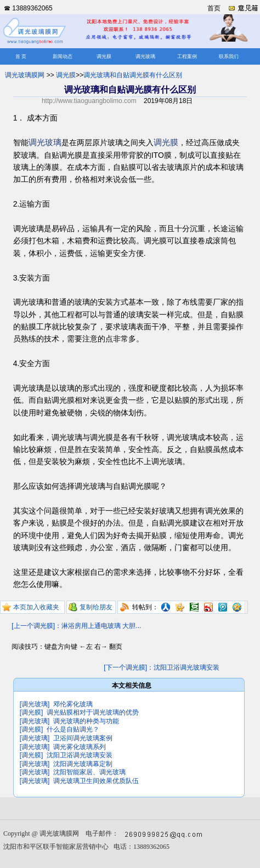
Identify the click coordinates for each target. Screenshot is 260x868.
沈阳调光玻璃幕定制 (83, 764)
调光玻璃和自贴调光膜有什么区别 (133, 75)
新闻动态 (63, 56)
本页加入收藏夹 (36, 607)
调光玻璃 (145, 56)
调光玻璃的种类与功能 (86, 721)
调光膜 (104, 56)
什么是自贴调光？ (73, 729)
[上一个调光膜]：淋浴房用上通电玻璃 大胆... (76, 626)
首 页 (21, 56)
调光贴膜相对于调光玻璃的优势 (93, 712)
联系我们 (229, 56)
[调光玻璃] (35, 704)
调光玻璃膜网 (25, 75)
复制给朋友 (96, 607)
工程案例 (187, 56)
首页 (214, 8)
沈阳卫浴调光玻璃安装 (80, 755)
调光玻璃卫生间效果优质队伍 (96, 781)
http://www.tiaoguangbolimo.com (89, 101)
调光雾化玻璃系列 (80, 747)
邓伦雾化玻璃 (73, 704)
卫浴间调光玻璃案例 (83, 738)
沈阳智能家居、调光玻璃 (89, 772)
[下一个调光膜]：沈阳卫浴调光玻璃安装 (162, 667)
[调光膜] (32, 712)
